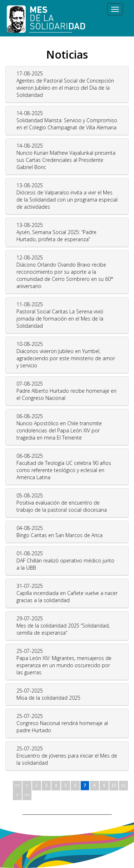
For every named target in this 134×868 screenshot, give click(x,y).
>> (27, 795)
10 (114, 785)
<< (17, 785)
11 (123, 785)
